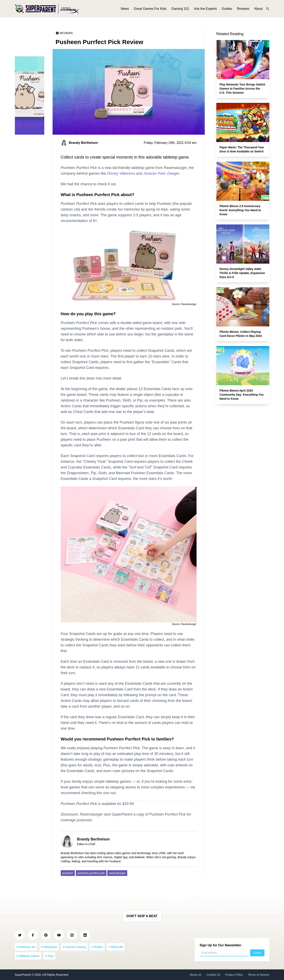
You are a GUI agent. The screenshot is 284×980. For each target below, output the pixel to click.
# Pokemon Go (26, 947)
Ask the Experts (205, 10)
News (125, 10)
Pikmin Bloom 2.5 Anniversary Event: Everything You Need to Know (240, 210)
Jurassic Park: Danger (161, 173)
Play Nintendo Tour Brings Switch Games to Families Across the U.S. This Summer (243, 89)
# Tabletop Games (28, 956)
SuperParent (23, 975)
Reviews (243, 10)
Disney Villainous (121, 173)
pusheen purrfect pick (91, 873)
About (259, 10)
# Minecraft (116, 947)
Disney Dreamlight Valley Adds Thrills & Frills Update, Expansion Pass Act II (242, 273)
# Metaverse (49, 947)
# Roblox (97, 947)
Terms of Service (259, 975)
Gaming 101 (180, 10)
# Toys (49, 956)
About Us (196, 975)
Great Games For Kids (150, 10)
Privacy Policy (234, 975)
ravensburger (117, 873)
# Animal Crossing (74, 947)
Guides (227, 10)
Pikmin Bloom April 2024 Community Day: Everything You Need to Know (242, 395)
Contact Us (213, 975)
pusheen (68, 873)
